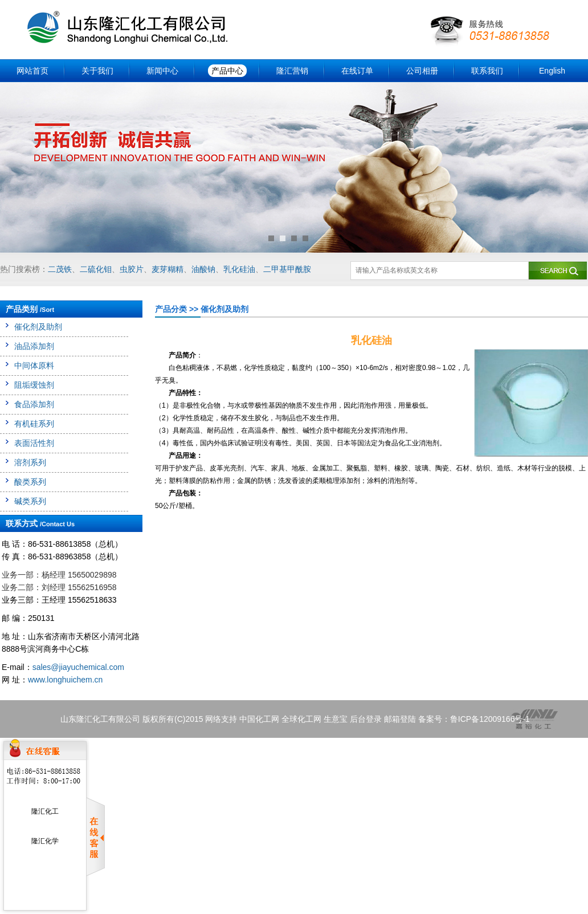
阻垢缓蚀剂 (34, 385)
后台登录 (366, 719)
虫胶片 (132, 269)
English (552, 71)
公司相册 (422, 71)
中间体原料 (34, 365)
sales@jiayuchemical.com (78, 667)
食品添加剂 (34, 404)
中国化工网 (259, 719)
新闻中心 (162, 71)
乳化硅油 (239, 269)
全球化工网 (301, 719)
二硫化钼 (96, 269)
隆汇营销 (292, 71)
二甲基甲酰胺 (287, 269)
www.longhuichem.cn (66, 680)
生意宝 (336, 719)
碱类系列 (30, 501)
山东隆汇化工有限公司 (100, 719)
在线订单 (357, 71)
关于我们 (97, 71)
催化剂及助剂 (38, 327)
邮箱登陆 (400, 719)
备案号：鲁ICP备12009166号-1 (474, 719)
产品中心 (227, 71)
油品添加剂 (34, 346)
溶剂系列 (30, 462)
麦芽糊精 (168, 269)
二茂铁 (60, 269)
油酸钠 (203, 269)
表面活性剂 (34, 443)
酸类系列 (30, 482)
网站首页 (32, 71)
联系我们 (487, 71)
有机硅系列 (34, 424)
